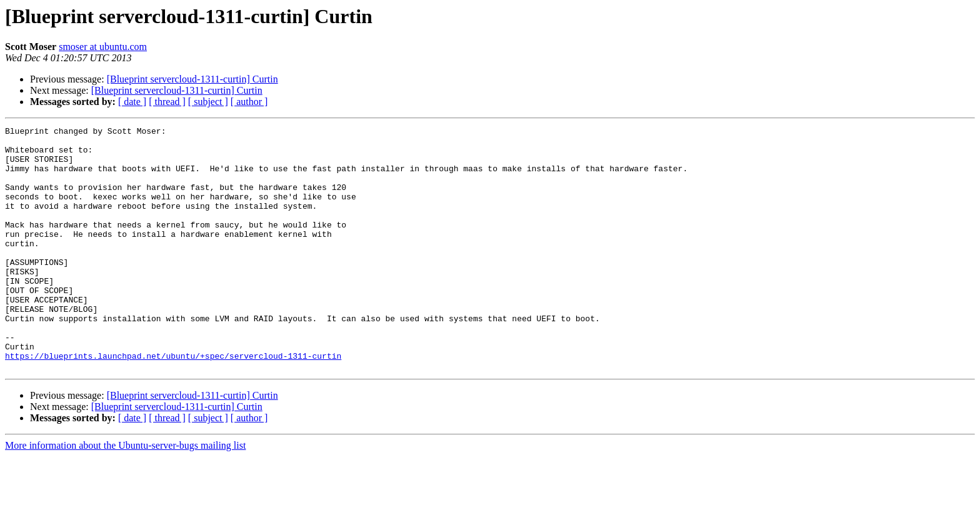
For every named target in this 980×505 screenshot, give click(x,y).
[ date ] (132, 102)
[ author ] (249, 102)
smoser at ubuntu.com (103, 47)
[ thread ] (167, 102)
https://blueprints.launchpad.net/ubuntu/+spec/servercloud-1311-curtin (173, 402)
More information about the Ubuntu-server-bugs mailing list (125, 494)
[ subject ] (208, 102)
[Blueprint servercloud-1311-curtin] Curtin (192, 79)
